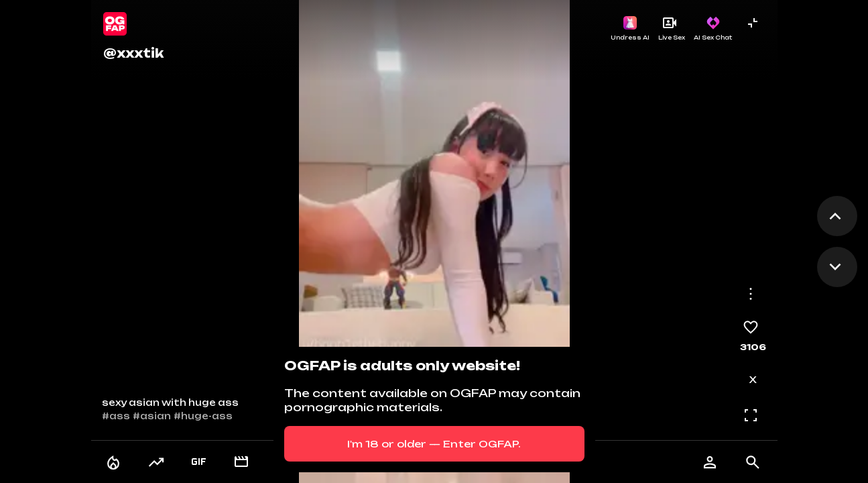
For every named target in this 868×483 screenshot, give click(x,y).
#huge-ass (203, 416)
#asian (152, 416)
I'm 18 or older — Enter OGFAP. (434, 444)
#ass (116, 416)
